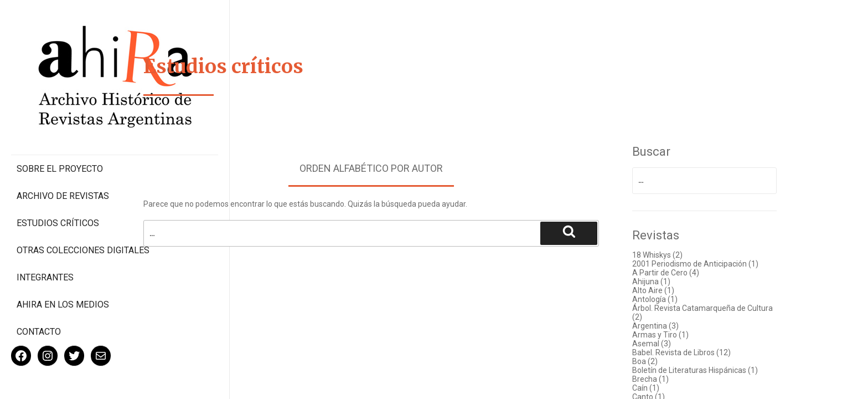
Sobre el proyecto (60, 122)
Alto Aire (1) (670, 290)
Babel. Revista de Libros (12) (699, 352)
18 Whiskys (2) (675, 255)
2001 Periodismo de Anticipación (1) (712, 264)
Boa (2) (662, 361)
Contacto (39, 296)
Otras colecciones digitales (61, 209)
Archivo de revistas (63, 149)
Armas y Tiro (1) (678, 335)
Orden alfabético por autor (388, 168)
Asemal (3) (669, 344)
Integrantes (45, 241)
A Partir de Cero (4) (683, 273)
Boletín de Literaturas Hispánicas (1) (712, 370)
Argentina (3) (673, 326)
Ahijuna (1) (668, 282)
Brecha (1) (668, 379)
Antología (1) (672, 299)
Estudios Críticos (58, 177)
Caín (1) (663, 388)
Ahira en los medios (63, 268)
